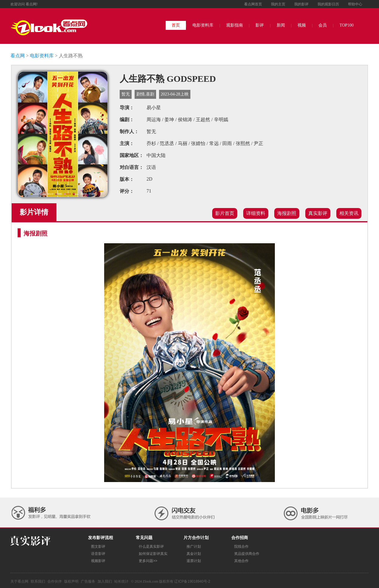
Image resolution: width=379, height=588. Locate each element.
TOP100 (347, 25)
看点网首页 (253, 4)
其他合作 (241, 561)
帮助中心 (355, 4)
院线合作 (241, 547)
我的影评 (301, 4)
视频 (302, 25)
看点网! (31, 4)
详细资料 (256, 213)
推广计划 (194, 547)
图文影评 (98, 547)
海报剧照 (287, 213)
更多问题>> (148, 561)
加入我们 (105, 581)
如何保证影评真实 (153, 554)
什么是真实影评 (151, 547)
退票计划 (194, 561)
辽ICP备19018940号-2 (192, 581)
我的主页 (278, 4)
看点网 (18, 56)
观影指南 (235, 25)
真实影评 (318, 213)
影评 (260, 25)
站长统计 (121, 581)
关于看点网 (19, 581)
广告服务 (88, 581)
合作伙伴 (55, 581)
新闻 (281, 25)
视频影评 (98, 561)
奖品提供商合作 (247, 554)
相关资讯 (349, 213)
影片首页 (225, 213)
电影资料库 (203, 25)
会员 (323, 25)
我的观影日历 (328, 4)
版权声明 (71, 581)
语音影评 (98, 554)
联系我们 (38, 581)
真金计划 (194, 554)
